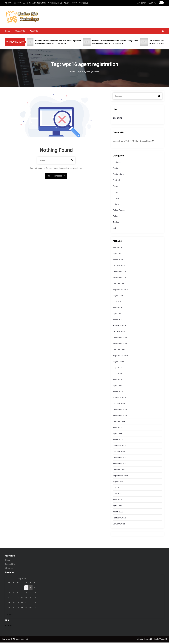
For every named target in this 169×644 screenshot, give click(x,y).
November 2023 (120, 417)
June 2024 (118, 375)
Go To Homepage (56, 177)
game (115, 194)
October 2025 (119, 285)
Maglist (140, 641)
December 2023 (120, 411)
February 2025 (119, 327)
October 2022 (119, 471)
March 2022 (118, 513)
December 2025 (120, 273)
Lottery (116, 206)
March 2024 (118, 393)
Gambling (117, 188)
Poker (116, 218)
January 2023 (119, 453)
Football (117, 182)
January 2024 (119, 405)
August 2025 (119, 297)
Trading (116, 224)
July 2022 (117, 489)
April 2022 (117, 507)
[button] (163, 32)
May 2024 (117, 381)
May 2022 (117, 501)
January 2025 (119, 333)
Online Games (119, 212)
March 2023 (118, 441)
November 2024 (120, 345)
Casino (116, 170)
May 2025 (117, 309)
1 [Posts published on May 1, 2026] (26, 589)
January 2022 (119, 525)
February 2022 (119, 519)
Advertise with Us (39, 3)
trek (115, 230)
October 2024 (119, 351)
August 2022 (119, 483)
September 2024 (120, 357)
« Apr (9, 616)
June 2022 (118, 495)
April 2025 (117, 315)
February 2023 (119, 447)
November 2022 (120, 465)
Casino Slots (119, 176)
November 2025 (120, 279)
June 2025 (118, 303)
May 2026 (117, 249)
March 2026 (118, 261)
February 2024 (119, 399)
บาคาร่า (9, 627)
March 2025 (118, 321)
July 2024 (117, 369)
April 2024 (117, 387)
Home (8, 32)
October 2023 (119, 423)
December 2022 (120, 459)
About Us (9, 3)
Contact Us (84, 3)
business (117, 164)
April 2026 (117, 255)
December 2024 (120, 339)
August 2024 (119, 363)
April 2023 (117, 435)
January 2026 (119, 267)
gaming (116, 200)
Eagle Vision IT (161, 641)
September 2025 (120, 291)
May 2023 (117, 429)
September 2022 (120, 477)
